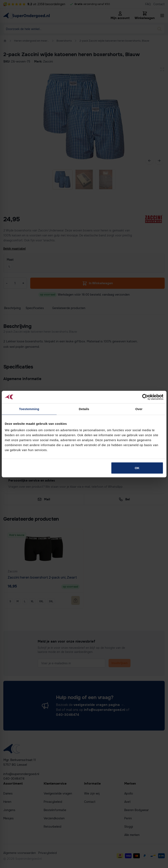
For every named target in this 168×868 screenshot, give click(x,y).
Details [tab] (84, 409)
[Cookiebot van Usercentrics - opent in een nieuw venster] (145, 397)
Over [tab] (139, 409)
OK (137, 468)
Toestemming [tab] (29, 409)
